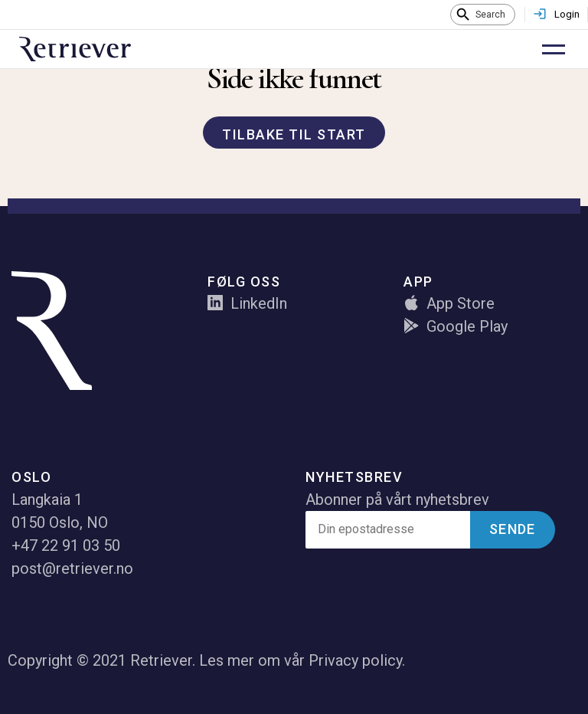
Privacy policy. (357, 660)
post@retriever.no (72, 568)
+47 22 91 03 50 (66, 545)
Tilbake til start (294, 134)
